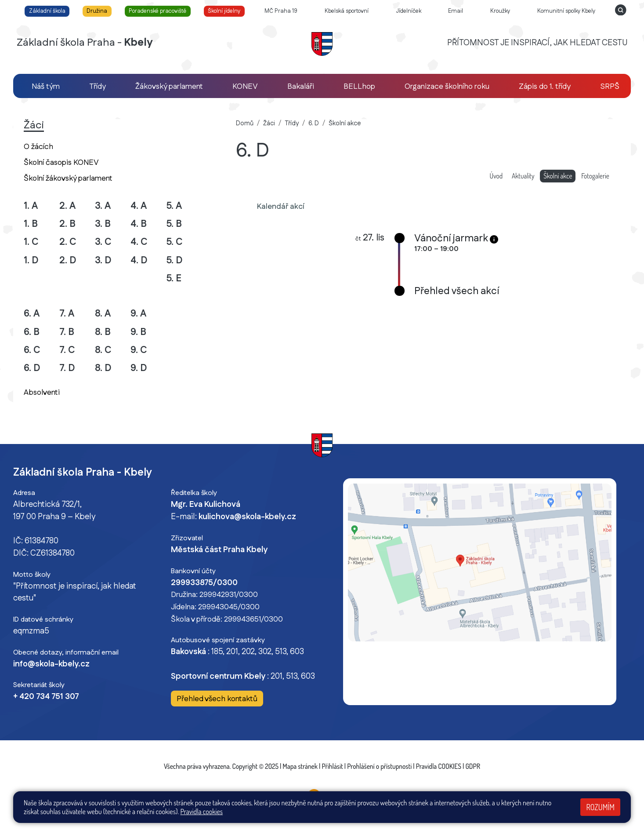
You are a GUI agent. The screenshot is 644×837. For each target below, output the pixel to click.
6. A (32, 314)
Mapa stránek (300, 766)
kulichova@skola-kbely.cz (247, 517)
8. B (103, 332)
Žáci (269, 124)
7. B (67, 332)
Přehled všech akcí (457, 291)
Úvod (496, 176)
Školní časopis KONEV (61, 162)
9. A (138, 314)
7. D (67, 368)
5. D (174, 260)
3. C (103, 242)
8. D (103, 368)
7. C (67, 350)
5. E (174, 278)
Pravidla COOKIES (439, 766)
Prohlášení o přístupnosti (379, 766)
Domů (245, 124)
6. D (32, 368)
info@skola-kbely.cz (51, 664)
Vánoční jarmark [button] (451, 238)
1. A (31, 206)
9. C (139, 350)
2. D (68, 260)
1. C (31, 242)
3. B (103, 224)
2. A (67, 206)
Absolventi (42, 392)
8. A (103, 314)
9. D (139, 368)
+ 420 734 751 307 (46, 697)
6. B (32, 332)
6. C (32, 350)
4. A (139, 206)
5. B (174, 224)
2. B (67, 224)
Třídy (292, 124)
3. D (103, 260)
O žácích (38, 147)
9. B (138, 332)
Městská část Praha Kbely (219, 550)
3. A (103, 206)
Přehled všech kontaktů (217, 699)
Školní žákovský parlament (68, 178)
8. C (103, 350)
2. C (68, 242)
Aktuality (523, 176)
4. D (139, 260)
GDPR (473, 766)
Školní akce (345, 124)
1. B (31, 224)
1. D (31, 260)
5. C (174, 242)
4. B (139, 224)
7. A (67, 314)
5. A (174, 206)
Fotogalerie (595, 176)
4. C (139, 242)
